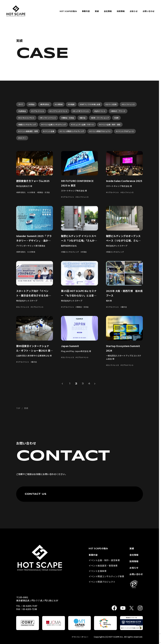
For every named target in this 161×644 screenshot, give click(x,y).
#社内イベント (100, 111)
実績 (97, 11)
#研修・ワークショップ (100, 118)
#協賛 (116, 118)
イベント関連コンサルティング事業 (106, 576)
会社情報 (108, 11)
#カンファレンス (128, 104)
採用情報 (121, 11)
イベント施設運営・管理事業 (103, 566)
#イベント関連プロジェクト (100, 131)
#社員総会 (22, 111)
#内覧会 (32, 104)
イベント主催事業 (98, 571)
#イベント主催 (49, 131)
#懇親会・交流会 (68, 118)
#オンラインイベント (48, 118)
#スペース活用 (111, 104)
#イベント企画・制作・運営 (110, 124)
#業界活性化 (45, 104)
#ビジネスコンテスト (26, 118)
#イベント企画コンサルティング (54, 124)
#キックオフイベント (81, 111)
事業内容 (86, 11)
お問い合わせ (149, 11)
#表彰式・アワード (118, 111)
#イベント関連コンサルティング (72, 131)
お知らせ (134, 11)
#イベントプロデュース (125, 131)
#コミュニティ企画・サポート (83, 124)
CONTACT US (36, 494)
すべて (21, 104)
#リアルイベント (38, 111)
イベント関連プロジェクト (102, 582)
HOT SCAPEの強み (68, 11)
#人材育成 (59, 104)
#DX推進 (71, 104)
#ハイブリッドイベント (58, 111)
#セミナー (22, 138)
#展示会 (83, 118)
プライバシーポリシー (80, 637)
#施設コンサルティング (27, 124)
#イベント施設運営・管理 (28, 131)
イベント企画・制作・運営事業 (104, 560)
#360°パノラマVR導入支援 (90, 104)
